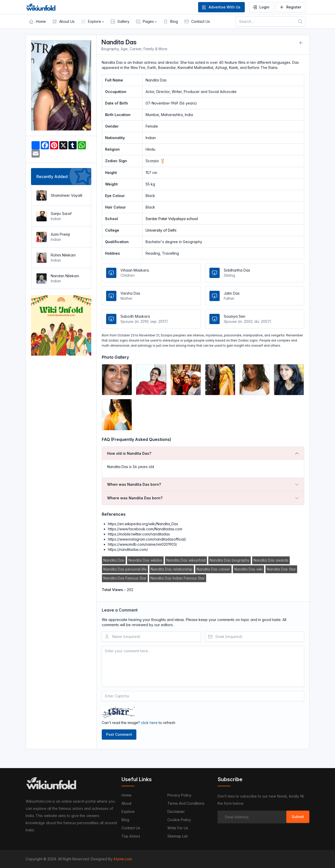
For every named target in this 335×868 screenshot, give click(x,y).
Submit (298, 817)
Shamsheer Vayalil (67, 195)
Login (261, 7)
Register (290, 7)
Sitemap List (177, 836)
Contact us (131, 828)
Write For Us (178, 828)
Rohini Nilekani (63, 255)
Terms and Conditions (186, 803)
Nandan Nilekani (65, 276)
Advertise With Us (221, 7)
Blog (125, 820)
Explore (128, 812)
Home (126, 795)
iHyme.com (123, 859)
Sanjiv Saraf (61, 214)
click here (149, 723)
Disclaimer (176, 812)
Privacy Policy (179, 795)
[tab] (203, 453)
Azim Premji (60, 234)
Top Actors (131, 836)
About (126, 803)
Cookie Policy (179, 820)
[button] (92, 22)
